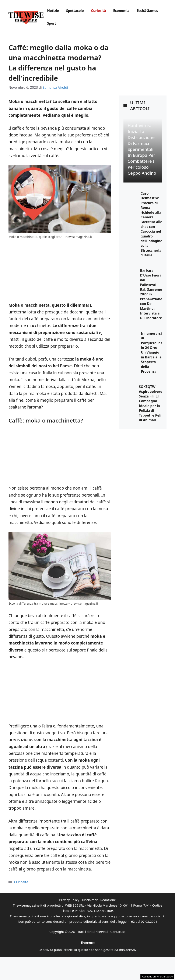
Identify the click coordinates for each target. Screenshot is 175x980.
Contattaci (118, 932)
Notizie (53, 11)
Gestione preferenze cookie (157, 976)
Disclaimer (90, 900)
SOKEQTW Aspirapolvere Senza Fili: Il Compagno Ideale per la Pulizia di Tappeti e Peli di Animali (151, 403)
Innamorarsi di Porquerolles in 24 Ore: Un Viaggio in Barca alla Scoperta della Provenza (152, 352)
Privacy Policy (69, 900)
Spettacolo (75, 11)
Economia (121, 11)
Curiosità (98, 11)
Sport (52, 23)
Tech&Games (147, 11)
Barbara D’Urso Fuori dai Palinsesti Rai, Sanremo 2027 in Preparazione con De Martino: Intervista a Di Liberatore (151, 294)
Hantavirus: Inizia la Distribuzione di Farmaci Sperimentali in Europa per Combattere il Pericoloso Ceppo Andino (142, 149)
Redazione (108, 900)
